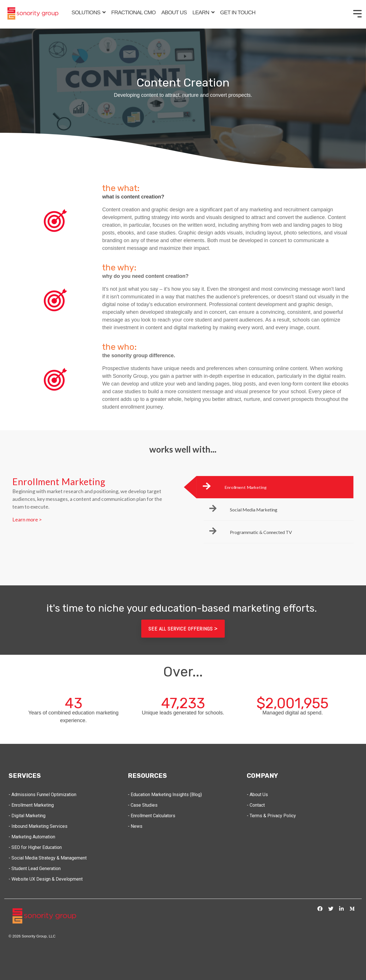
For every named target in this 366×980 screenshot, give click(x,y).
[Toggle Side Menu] (357, 13)
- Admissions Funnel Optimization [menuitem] (42, 795)
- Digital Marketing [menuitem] (27, 816)
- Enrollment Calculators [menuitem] (152, 816)
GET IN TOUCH (238, 12)
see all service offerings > (183, 629)
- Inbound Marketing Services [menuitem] (38, 826)
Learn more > (27, 519)
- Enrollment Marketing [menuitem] (31, 805)
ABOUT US (174, 12)
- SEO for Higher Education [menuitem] (35, 847)
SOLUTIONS (86, 12)
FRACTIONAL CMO (133, 12)
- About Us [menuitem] (257, 795)
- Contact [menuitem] (256, 805)
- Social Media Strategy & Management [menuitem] (48, 858)
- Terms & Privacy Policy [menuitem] (271, 816)
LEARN (201, 12)
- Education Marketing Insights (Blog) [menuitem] (165, 795)
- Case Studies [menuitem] (143, 805)
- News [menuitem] (135, 826)
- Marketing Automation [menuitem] (32, 837)
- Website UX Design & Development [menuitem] (46, 879)
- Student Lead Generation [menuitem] (35, 868)
